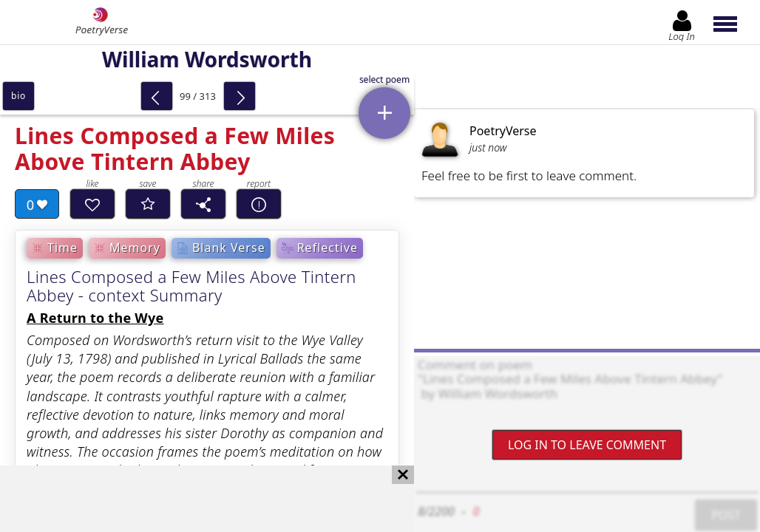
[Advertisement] (192, 499)
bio (18, 96)
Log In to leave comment (587, 445)
